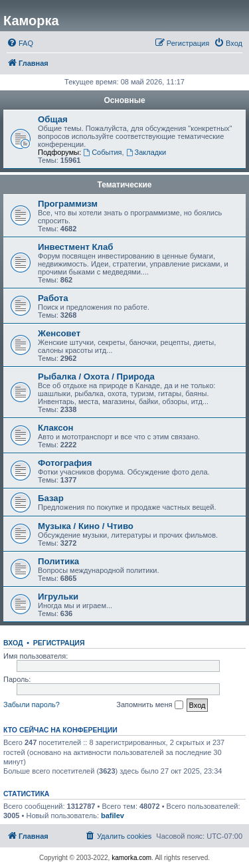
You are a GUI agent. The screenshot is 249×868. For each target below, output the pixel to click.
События (102, 152)
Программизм (68, 204)
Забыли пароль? (32, 705)
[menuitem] (20, 43)
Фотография (65, 463)
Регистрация (59, 643)
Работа (53, 298)
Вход (13, 643)
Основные (124, 100)
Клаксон (56, 428)
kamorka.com (131, 858)
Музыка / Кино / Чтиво (86, 526)
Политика (58, 561)
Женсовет (59, 333)
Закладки (146, 152)
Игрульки (58, 597)
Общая (53, 119)
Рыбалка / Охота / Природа (96, 377)
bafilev (113, 815)
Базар (51, 498)
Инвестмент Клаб (75, 247)
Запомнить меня (149, 705)
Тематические (124, 185)
